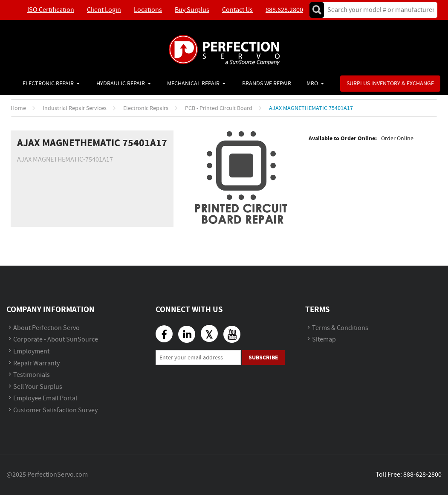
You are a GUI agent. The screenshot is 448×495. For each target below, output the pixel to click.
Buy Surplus (192, 10)
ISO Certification (51, 10)
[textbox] (378, 10)
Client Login (104, 10)
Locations (148, 10)
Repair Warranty (36, 363)
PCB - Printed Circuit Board (219, 108)
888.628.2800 (284, 10)
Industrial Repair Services (75, 108)
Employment (31, 352)
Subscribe (263, 357)
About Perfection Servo (46, 328)
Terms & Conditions (340, 328)
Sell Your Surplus (38, 387)
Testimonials (32, 375)
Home (18, 108)
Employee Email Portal (45, 398)
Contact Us (237, 10)
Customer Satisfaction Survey (55, 410)
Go (317, 10)
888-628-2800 (422, 475)
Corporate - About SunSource (56, 340)
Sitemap (324, 340)
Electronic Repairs (146, 108)
